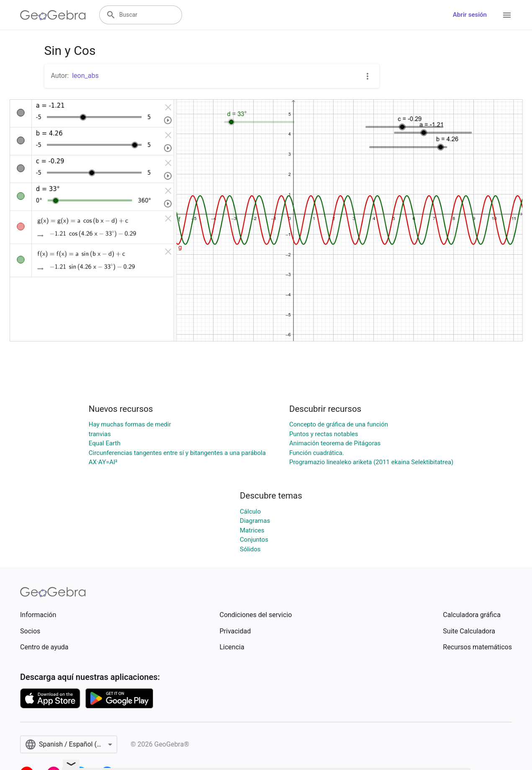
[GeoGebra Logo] (53, 15)
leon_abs (85, 76)
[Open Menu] (507, 15)
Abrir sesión (470, 15)
